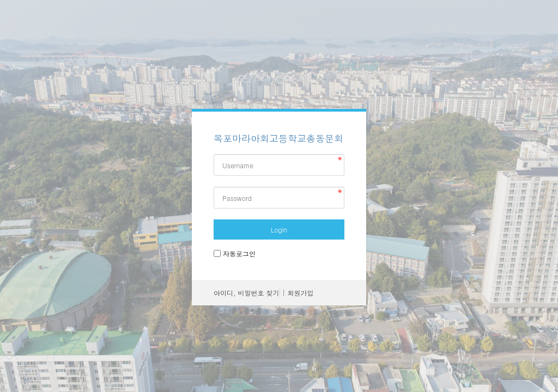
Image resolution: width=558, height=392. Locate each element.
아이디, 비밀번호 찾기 (247, 293)
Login (279, 229)
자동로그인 (239, 253)
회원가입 (301, 293)
